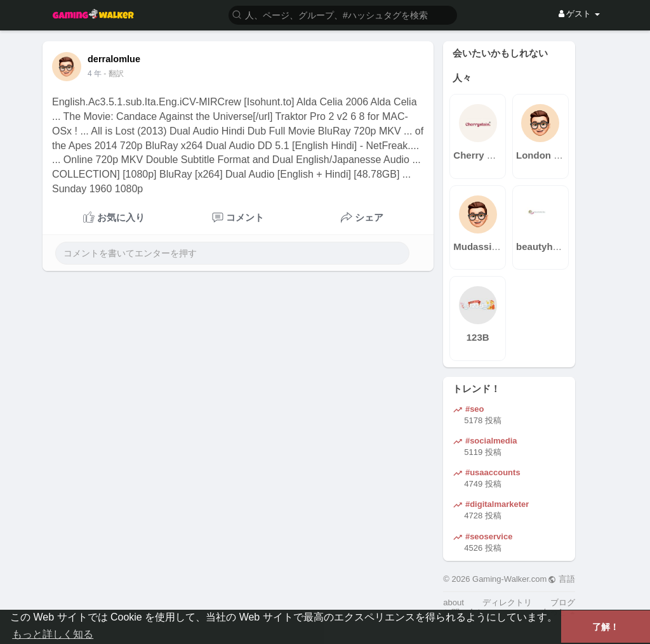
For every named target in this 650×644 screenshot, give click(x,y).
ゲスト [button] (579, 14)
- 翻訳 (113, 74)
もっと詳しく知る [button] (53, 634)
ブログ (563, 602)
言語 (561, 579)
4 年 (95, 74)
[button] (343, 14)
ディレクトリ (507, 602)
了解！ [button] (606, 627)
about (454, 602)
